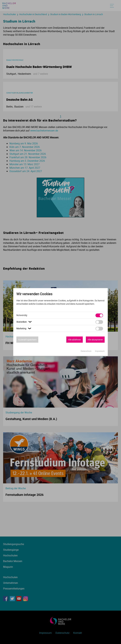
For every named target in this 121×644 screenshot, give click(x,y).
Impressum (100, 351)
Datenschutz (86, 351)
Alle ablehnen (75, 340)
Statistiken (24, 322)
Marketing (24, 328)
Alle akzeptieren (95, 340)
